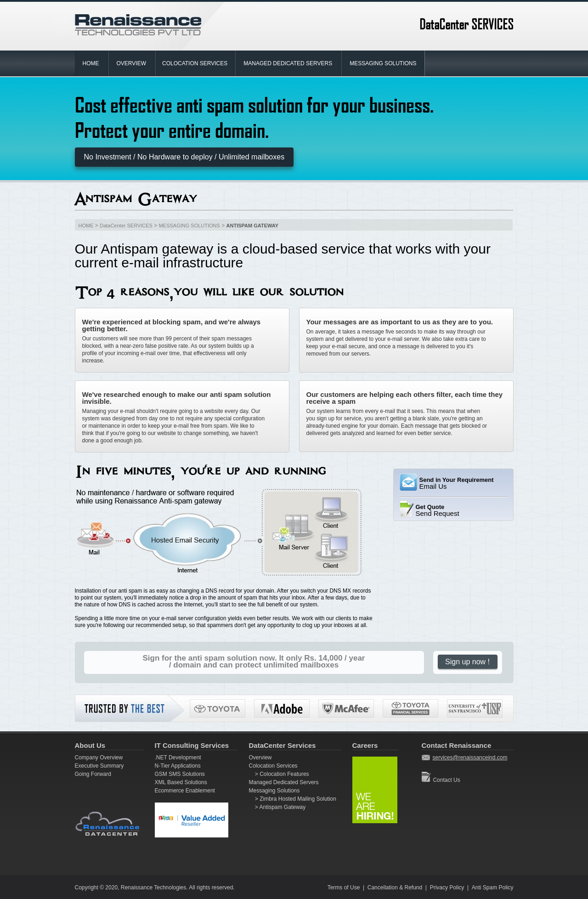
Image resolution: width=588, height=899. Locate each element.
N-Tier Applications (178, 766)
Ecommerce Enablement (185, 791)
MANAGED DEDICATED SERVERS (288, 63)
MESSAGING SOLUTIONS (383, 63)
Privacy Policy (447, 888)
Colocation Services (273, 766)
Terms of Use (344, 888)
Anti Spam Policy (493, 888)
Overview (260, 758)
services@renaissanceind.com (470, 758)
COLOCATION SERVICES (195, 63)
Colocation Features (284, 774)
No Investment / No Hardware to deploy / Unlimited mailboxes (184, 157)
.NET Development (178, 758)
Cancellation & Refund (395, 888)
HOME (91, 63)
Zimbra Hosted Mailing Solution (297, 799)
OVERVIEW (131, 63)
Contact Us (446, 780)
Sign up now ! (467, 662)
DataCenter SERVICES (126, 226)
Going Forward (93, 774)
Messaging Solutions (274, 791)
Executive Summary (99, 766)
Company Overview (99, 758)
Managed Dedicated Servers (284, 782)
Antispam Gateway (282, 807)
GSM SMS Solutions (180, 774)
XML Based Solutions (181, 782)
